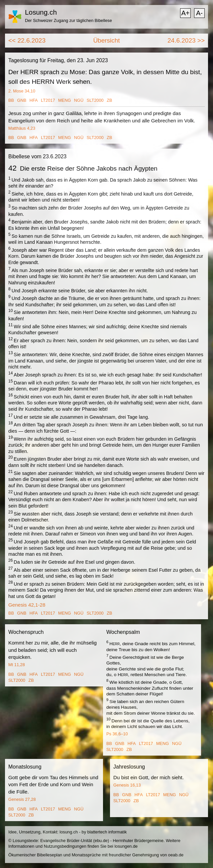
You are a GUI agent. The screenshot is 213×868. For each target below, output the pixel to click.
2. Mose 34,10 (22, 91)
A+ (185, 13)
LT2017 (48, 100)
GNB (22, 100)
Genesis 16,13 (127, 785)
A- (199, 13)
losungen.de (126, 846)
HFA (34, 100)
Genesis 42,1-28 (27, 605)
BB (11, 100)
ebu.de (101, 841)
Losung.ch (41, 12)
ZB (109, 100)
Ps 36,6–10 (117, 734)
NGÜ (79, 100)
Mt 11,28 (17, 665)
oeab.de (176, 855)
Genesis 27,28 (22, 799)
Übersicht (106, 40)
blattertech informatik (107, 832)
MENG (64, 100)
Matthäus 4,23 (22, 128)
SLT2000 (95, 100)
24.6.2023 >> (186, 40)
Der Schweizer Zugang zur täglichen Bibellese (68, 20)
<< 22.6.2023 (27, 40)
